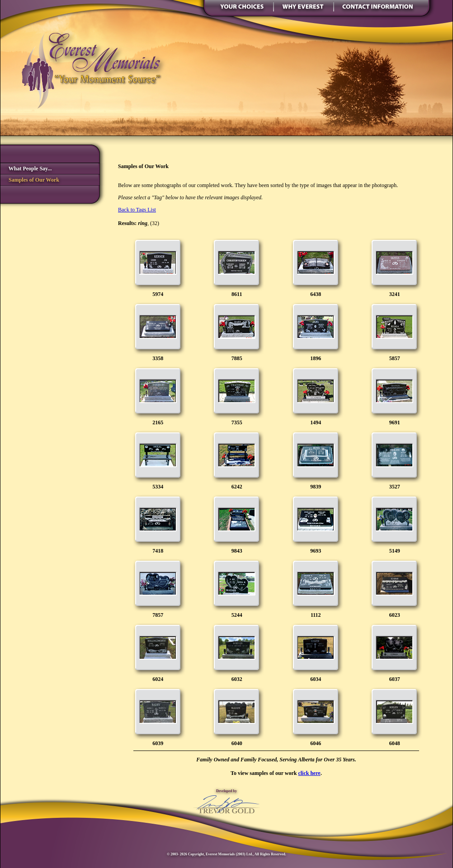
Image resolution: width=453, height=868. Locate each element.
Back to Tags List (137, 210)
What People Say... (26, 169)
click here (309, 773)
